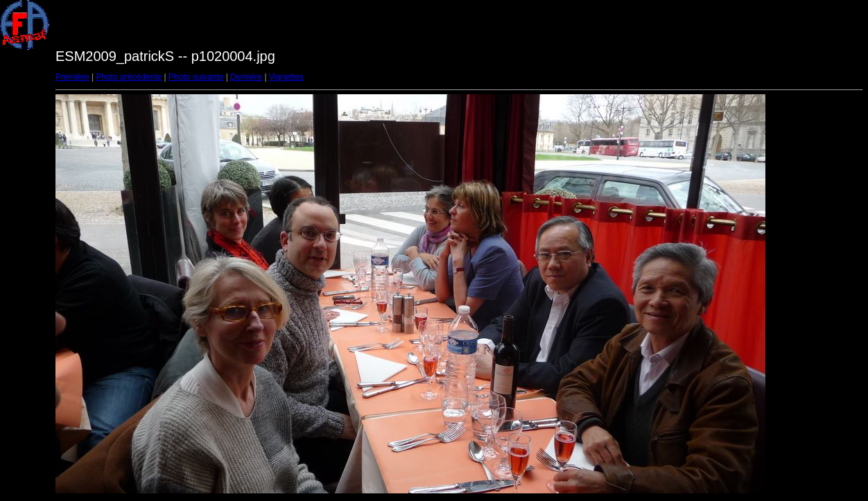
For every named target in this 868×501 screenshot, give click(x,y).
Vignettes (286, 77)
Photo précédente (129, 77)
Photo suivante (196, 77)
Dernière (246, 77)
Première (72, 77)
